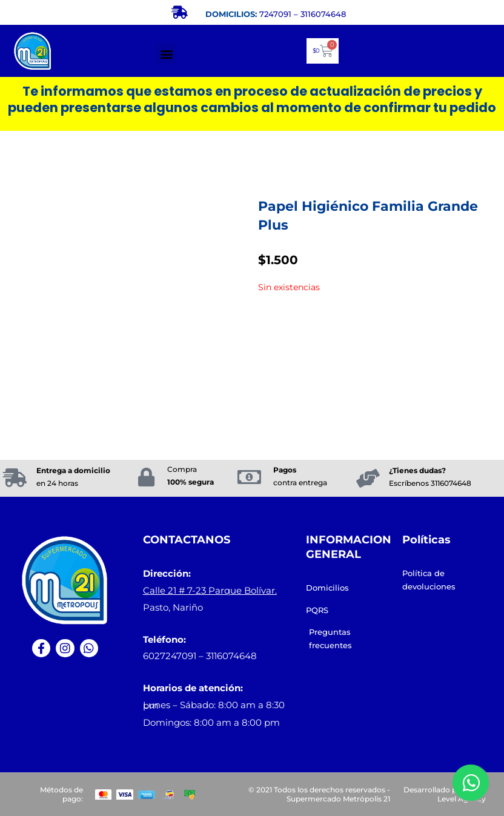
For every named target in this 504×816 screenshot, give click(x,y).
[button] (166, 54)
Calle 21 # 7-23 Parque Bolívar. (210, 590)
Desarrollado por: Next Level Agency (445, 794)
